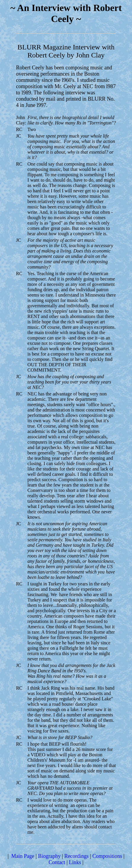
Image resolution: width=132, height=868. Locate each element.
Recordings (77, 856)
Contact (57, 862)
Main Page (23, 856)
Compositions (107, 856)
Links (75, 862)
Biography (49, 856)
